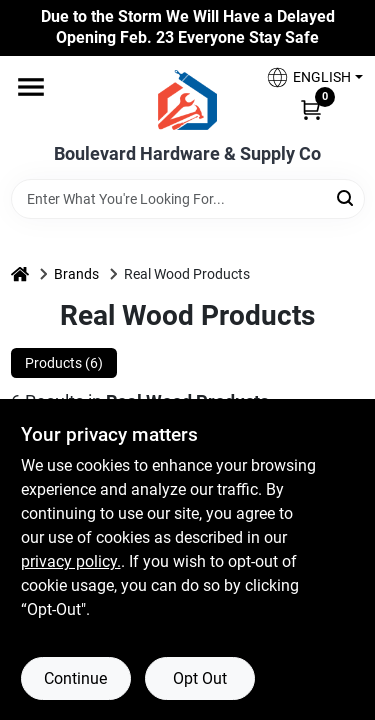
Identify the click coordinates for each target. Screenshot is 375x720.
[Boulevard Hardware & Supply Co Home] (187, 100)
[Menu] (31, 87)
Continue (75, 678)
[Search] (346, 197)
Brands (76, 274)
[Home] (20, 274)
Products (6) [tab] (64, 363)
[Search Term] (188, 199)
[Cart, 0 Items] (311, 109)
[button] (307, 77)
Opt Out (200, 678)
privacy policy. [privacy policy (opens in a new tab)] (71, 561)
